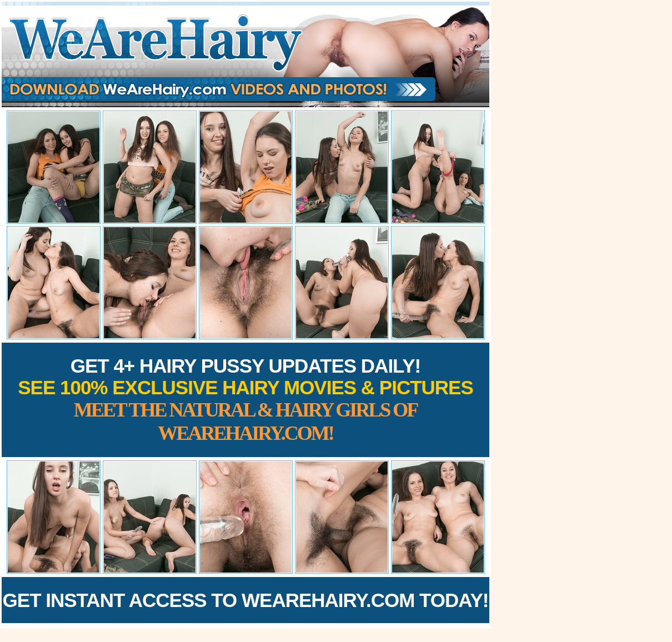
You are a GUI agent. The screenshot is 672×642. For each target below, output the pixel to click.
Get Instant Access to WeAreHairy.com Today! (246, 600)
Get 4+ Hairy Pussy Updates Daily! (245, 400)
